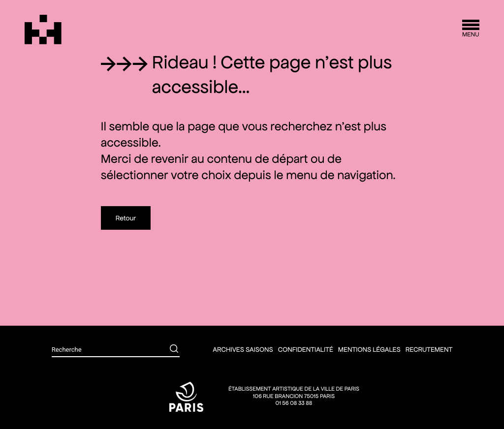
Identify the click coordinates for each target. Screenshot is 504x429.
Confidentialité (306, 349)
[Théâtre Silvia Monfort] (43, 30)
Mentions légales (369, 349)
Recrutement (429, 349)
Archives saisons (243, 349)
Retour (126, 218)
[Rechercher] (167, 350)
